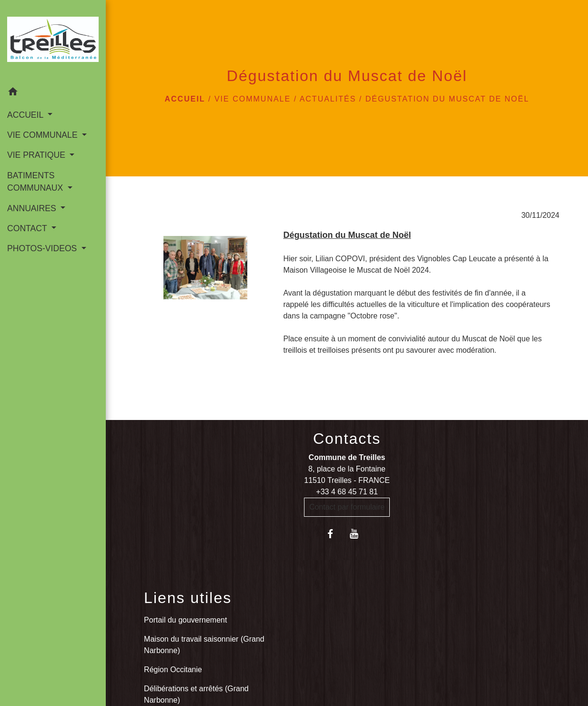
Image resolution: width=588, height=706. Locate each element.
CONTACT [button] (28, 228)
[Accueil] (53, 41)
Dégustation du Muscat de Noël (447, 99)
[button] (53, 93)
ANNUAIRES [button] (33, 208)
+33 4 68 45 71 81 (347, 492)
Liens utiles (188, 598)
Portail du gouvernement (185, 620)
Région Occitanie (173, 670)
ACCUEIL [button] (26, 115)
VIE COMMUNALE (253, 99)
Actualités (328, 99)
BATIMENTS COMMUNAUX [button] (36, 182)
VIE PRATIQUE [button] (37, 155)
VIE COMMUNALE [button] (44, 135)
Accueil (185, 99)
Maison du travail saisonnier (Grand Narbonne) (204, 645)
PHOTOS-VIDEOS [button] (43, 248)
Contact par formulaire (347, 507)
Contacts (347, 439)
